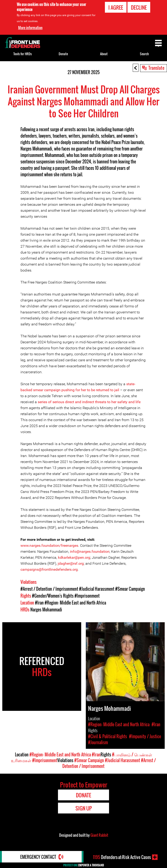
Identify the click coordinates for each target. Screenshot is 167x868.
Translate (156, 68)
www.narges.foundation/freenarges (49, 545)
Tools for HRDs (23, 54)
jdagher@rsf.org (71, 563)
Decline (139, 7)
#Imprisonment (87, 596)
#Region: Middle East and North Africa (75, 603)
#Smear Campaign (130, 589)
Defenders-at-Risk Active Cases (122, 857)
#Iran (39, 603)
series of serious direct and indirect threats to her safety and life (89, 402)
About (104, 54)
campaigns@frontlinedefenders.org (49, 569)
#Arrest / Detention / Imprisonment (49, 589)
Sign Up (84, 808)
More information (30, 28)
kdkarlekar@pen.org (74, 557)
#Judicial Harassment (97, 589)
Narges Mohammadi (46, 610)
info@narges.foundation (90, 551)
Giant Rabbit (99, 835)
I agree (116, 7)
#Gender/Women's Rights (53, 596)
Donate (63, 54)
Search (144, 54)
